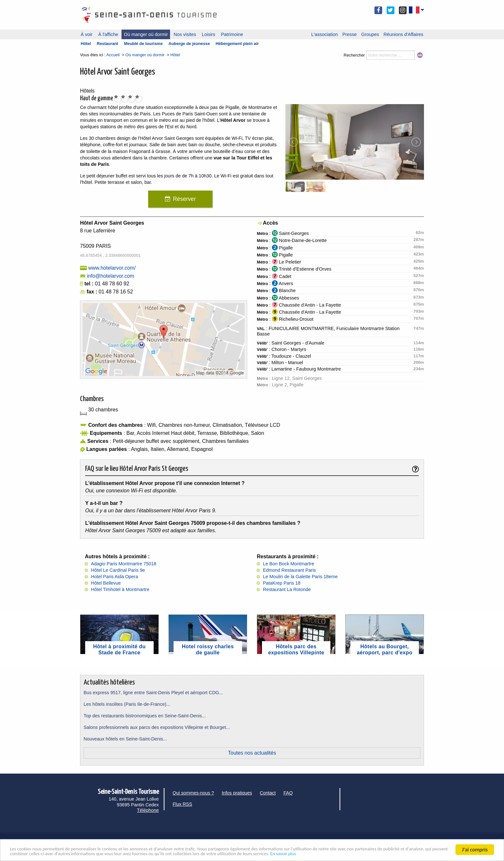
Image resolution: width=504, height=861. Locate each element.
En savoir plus (409, 853)
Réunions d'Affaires (403, 34)
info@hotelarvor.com (110, 276)
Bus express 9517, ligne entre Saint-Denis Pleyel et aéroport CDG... (153, 693)
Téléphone (148, 810)
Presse (350, 34)
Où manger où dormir (146, 34)
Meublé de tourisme (143, 44)
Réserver (184, 199)
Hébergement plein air (237, 44)
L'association (324, 34)
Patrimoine (232, 34)
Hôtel (86, 44)
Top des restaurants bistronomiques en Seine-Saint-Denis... (145, 716)
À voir (87, 34)
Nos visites (185, 34)
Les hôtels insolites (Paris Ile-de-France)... (127, 704)
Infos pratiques (237, 793)
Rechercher (354, 55)
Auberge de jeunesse (189, 44)
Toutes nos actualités (252, 753)
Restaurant (108, 44)
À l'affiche (108, 34)
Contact (268, 793)
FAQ (288, 793)
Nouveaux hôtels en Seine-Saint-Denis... (125, 739)
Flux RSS (182, 804)
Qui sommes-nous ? (193, 793)
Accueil (113, 55)
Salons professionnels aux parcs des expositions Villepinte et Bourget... (157, 727)
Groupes (370, 34)
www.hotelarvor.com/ (112, 268)
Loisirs (209, 34)
